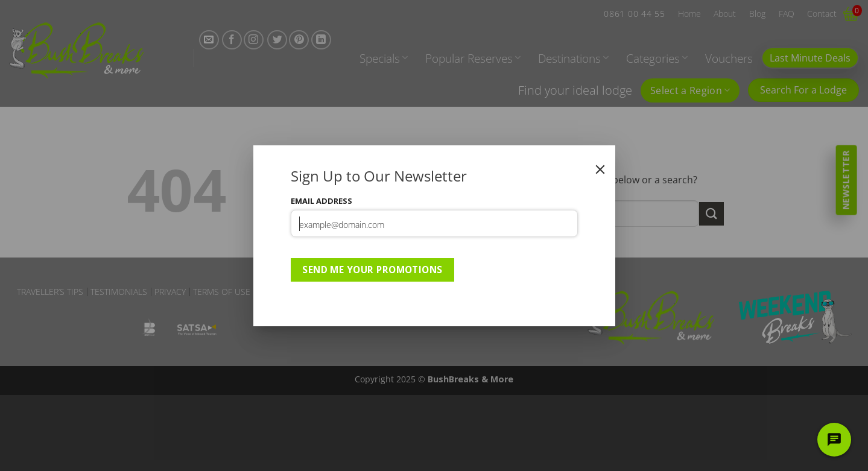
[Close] (600, 169)
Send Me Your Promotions (372, 270)
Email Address (322, 201)
